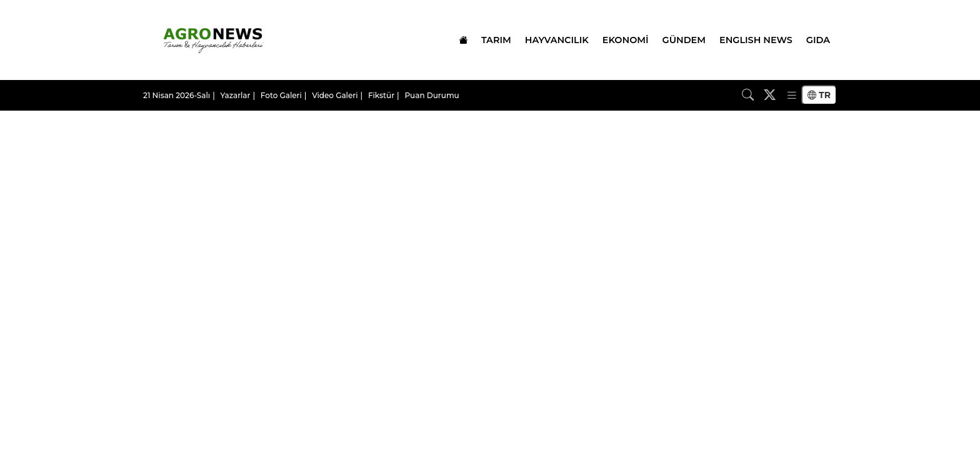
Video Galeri (335, 95)
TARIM (496, 40)
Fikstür (381, 95)
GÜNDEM (684, 40)
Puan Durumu (432, 95)
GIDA (818, 40)
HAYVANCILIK (557, 40)
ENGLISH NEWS (756, 40)
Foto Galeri (281, 95)
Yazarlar (236, 95)
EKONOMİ (626, 40)
